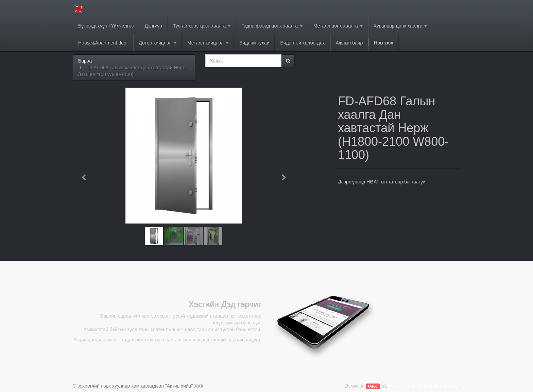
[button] (86, 174)
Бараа (85, 61)
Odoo (373, 386)
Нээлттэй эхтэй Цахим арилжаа (424, 386)
